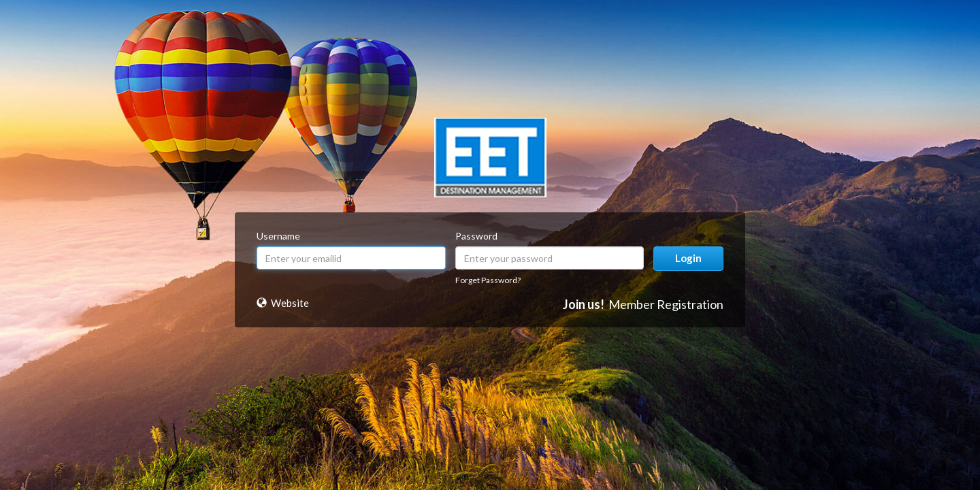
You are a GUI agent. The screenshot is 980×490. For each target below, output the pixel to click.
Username (278, 236)
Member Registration (666, 304)
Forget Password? (488, 280)
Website (290, 303)
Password (476, 236)
